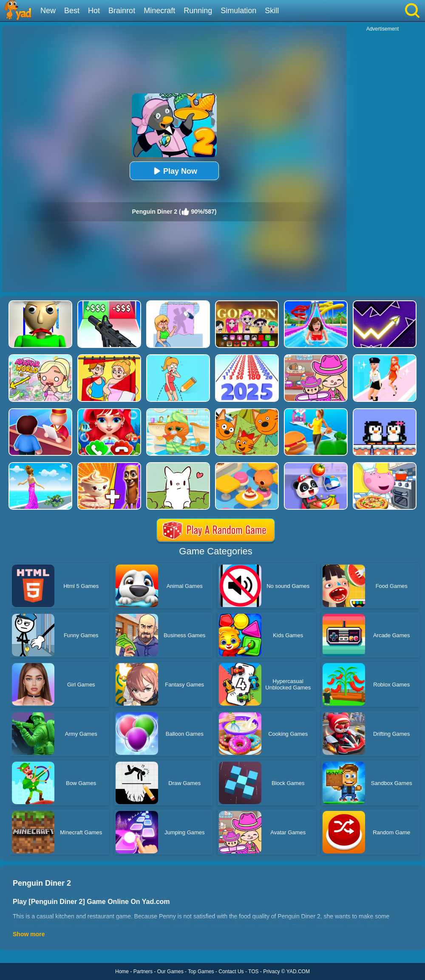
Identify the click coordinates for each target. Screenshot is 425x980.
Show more (29, 934)
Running (198, 11)
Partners (143, 972)
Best (72, 11)
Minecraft (159, 11)
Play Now (174, 171)
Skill (272, 11)
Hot (94, 11)
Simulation (238, 11)
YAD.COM (298, 972)
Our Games (170, 972)
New (48, 11)
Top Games (201, 972)
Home (122, 972)
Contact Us (231, 972)
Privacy (271, 972)
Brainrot (122, 11)
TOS (253, 972)
